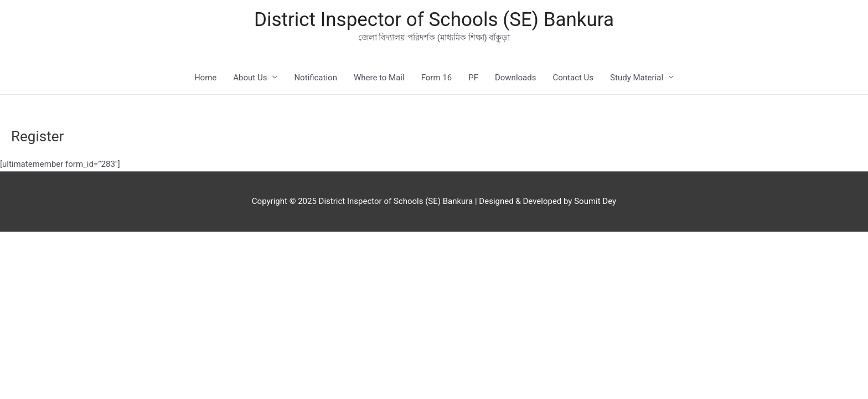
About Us (250, 78)
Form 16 (437, 78)
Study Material (637, 78)
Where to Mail (379, 78)
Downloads (516, 78)
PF (473, 78)
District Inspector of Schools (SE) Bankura (434, 20)
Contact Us (573, 78)
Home (205, 78)
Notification (316, 78)
